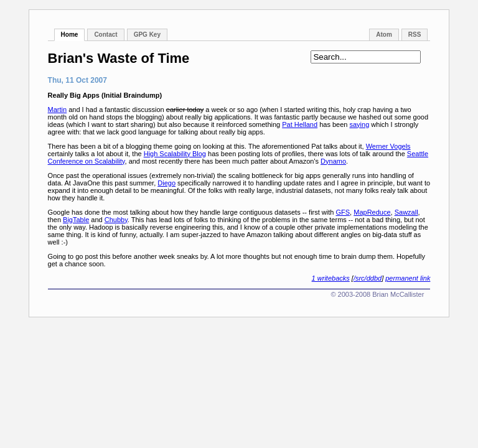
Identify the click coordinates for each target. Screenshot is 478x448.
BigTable (76, 220)
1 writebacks (331, 278)
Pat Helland (300, 124)
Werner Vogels (388, 146)
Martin (58, 110)
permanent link (408, 278)
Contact (105, 35)
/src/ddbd (368, 278)
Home (70, 35)
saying (359, 124)
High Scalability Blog (175, 154)
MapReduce (372, 212)
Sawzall (406, 212)
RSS (415, 35)
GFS (343, 212)
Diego (166, 183)
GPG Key (147, 35)
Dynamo (333, 161)
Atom (384, 35)
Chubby (116, 220)
